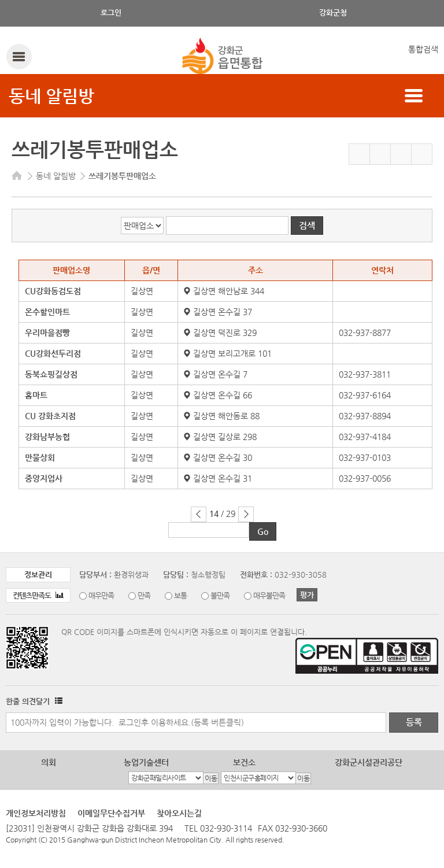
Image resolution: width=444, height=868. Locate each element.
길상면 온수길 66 (218, 395)
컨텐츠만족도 (38, 595)
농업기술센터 (146, 762)
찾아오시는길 (179, 813)
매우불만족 (269, 595)
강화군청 (333, 12)
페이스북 (380, 154)
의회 (49, 762)
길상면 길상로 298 (220, 437)
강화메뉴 (19, 56)
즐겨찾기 (359, 154)
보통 (180, 595)
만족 (144, 595)
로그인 (111, 12)
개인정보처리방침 (36, 813)
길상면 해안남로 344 (224, 291)
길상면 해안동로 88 (222, 416)
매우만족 (101, 595)
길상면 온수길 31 (218, 478)
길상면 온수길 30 (218, 457)
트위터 (401, 154)
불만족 (220, 595)
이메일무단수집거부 (111, 813)
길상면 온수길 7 (216, 374)
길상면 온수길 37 (218, 312)
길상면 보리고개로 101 (228, 353)
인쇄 (422, 154)
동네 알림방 (51, 96)
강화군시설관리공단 (369, 762)
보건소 (244, 762)
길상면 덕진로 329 (220, 333)
